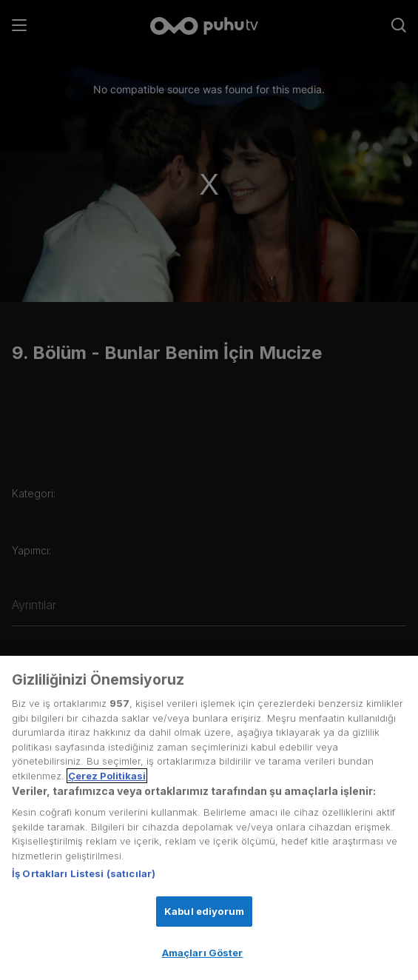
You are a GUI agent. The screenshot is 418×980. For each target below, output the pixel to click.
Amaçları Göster (203, 953)
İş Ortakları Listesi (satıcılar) (84, 873)
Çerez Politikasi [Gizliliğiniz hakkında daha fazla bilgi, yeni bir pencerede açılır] (107, 776)
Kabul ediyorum (204, 911)
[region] (209, 818)
